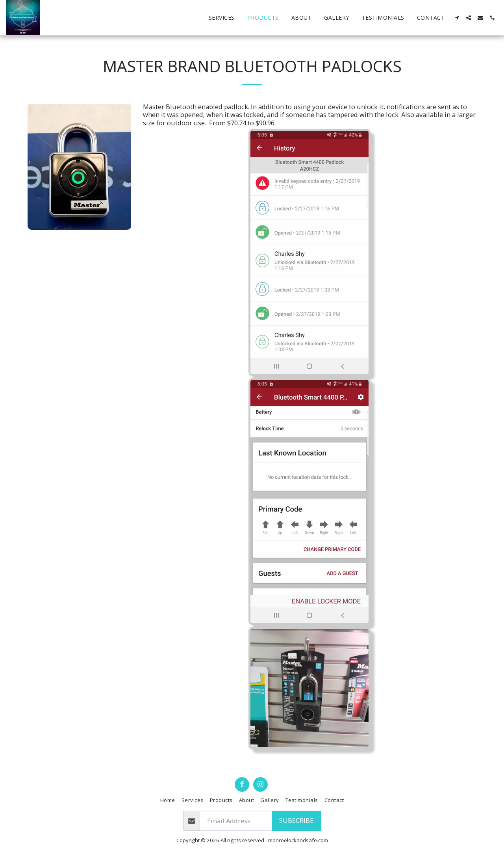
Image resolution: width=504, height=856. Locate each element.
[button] (457, 18)
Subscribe (296, 820)
